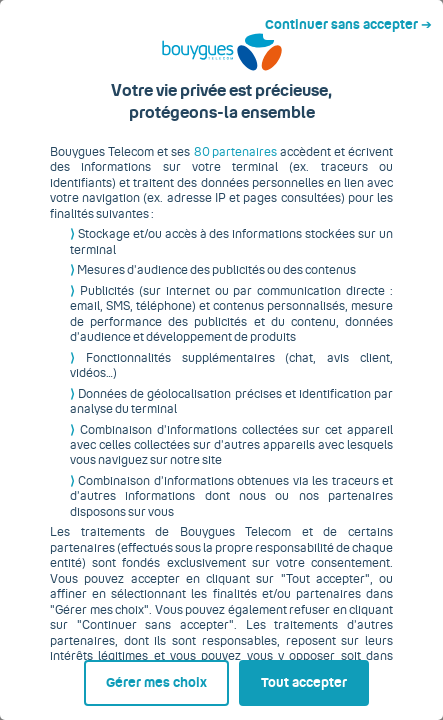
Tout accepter (310, 677)
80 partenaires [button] (224, 167)
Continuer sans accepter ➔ (356, 18)
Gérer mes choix (94, 677)
